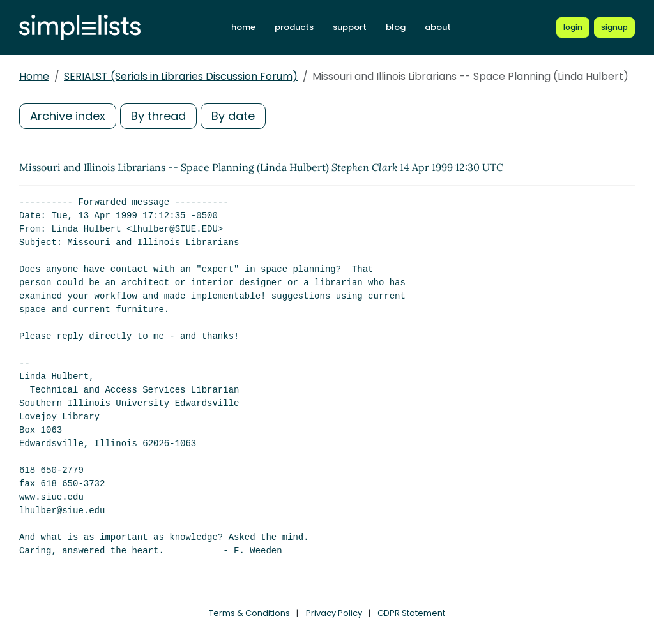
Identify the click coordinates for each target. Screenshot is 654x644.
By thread (158, 116)
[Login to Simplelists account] (573, 27)
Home (34, 76)
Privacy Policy (334, 613)
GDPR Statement (411, 613)
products (294, 27)
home (243, 27)
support (350, 27)
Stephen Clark (364, 167)
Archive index (68, 116)
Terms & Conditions (249, 613)
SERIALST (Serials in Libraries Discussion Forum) (181, 76)
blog (396, 27)
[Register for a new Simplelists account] (614, 27)
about (438, 27)
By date (233, 116)
